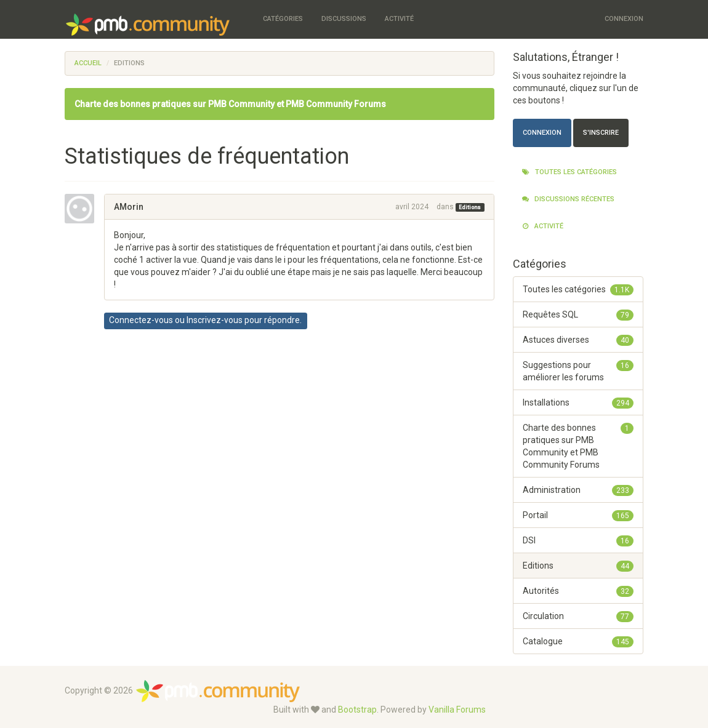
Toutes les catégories (569, 172)
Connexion (624, 19)
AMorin (129, 207)
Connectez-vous (141, 320)
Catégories (283, 19)
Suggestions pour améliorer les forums (578, 370)
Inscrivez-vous (215, 320)
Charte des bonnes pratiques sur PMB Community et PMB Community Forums (230, 104)
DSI (578, 540)
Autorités (578, 591)
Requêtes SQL (578, 314)
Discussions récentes (568, 199)
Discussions (344, 19)
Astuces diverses (578, 340)
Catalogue (578, 641)
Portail (578, 515)
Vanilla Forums (457, 710)
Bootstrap (357, 710)
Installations (578, 402)
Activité (399, 19)
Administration (578, 490)
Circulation (578, 616)
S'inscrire (601, 133)
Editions (470, 207)
